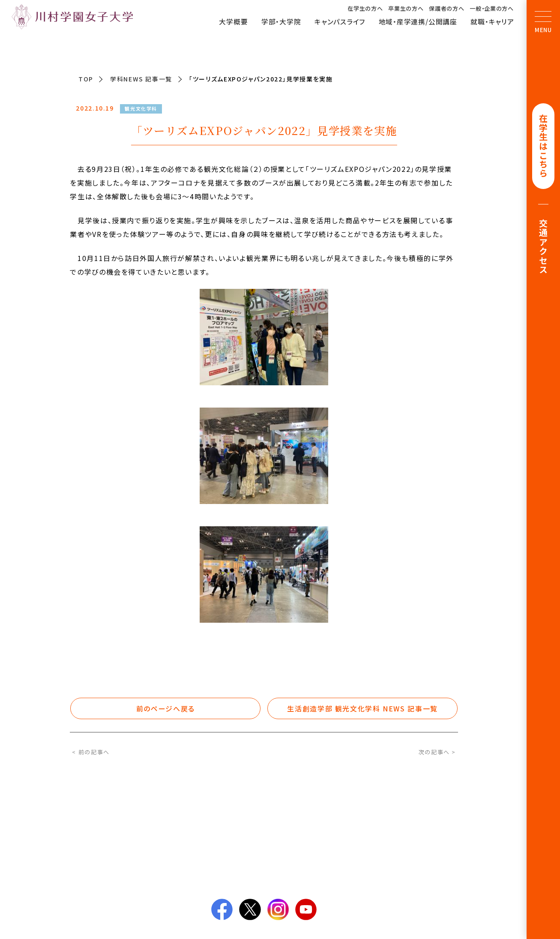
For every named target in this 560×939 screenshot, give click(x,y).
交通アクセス (544, 247)
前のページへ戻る (166, 708)
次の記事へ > (437, 752)
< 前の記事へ (91, 752)
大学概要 (233, 22)
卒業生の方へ (406, 8)
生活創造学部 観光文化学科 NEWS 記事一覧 (362, 708)
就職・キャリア (492, 22)
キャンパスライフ (340, 22)
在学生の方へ (365, 8)
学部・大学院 (281, 22)
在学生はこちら (544, 146)
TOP (86, 79)
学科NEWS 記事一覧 (141, 79)
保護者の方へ (446, 8)
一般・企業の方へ (491, 8)
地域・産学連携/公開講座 (418, 22)
